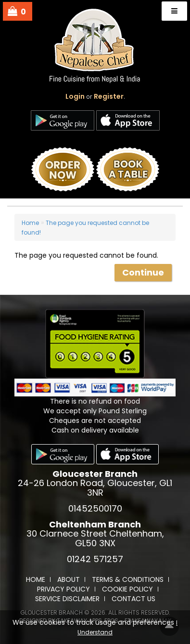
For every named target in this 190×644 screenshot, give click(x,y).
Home (30, 223)
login (75, 96)
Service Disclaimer (67, 599)
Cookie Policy (127, 589)
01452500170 (95, 508)
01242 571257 (95, 559)
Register (109, 96)
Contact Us (133, 599)
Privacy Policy (63, 589)
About (69, 579)
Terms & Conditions (128, 579)
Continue (143, 272)
